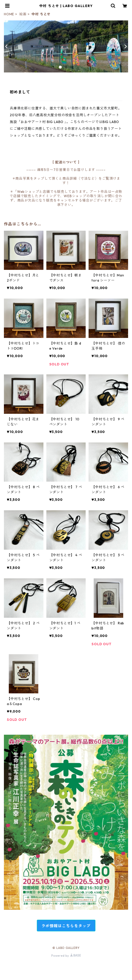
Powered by (66, 956)
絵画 (23, 14)
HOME (9, 14)
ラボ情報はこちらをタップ (66, 926)
